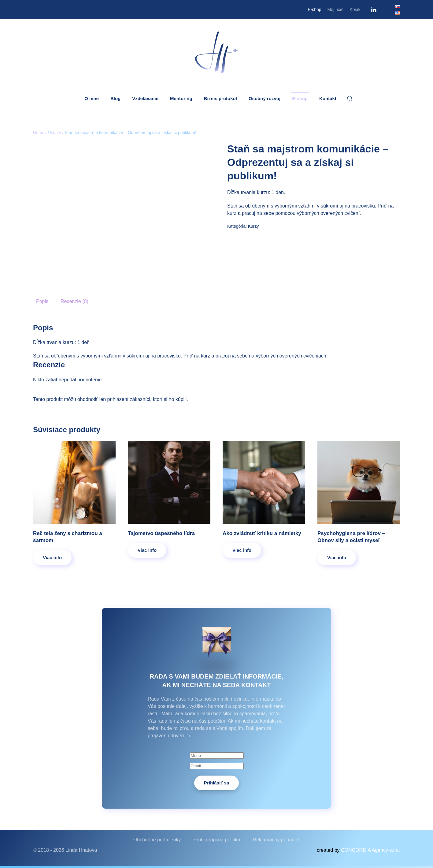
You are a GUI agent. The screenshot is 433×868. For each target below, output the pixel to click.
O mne (92, 98)
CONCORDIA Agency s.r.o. (370, 850)
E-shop (314, 9)
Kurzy (56, 133)
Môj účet (336, 9)
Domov (40, 133)
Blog (115, 98)
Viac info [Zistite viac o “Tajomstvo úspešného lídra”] (147, 550)
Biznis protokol (220, 98)
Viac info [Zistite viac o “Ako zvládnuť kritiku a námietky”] (242, 550)
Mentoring (181, 98)
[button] (350, 99)
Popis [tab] (42, 301)
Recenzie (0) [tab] (74, 301)
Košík (355, 9)
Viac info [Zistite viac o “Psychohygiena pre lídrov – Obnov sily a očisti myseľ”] (337, 557)
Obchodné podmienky (157, 840)
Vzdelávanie (145, 98)
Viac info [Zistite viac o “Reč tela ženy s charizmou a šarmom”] (52, 557)
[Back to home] (216, 53)
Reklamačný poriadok (276, 840)
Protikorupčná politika (217, 840)
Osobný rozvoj (265, 98)
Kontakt (328, 98)
